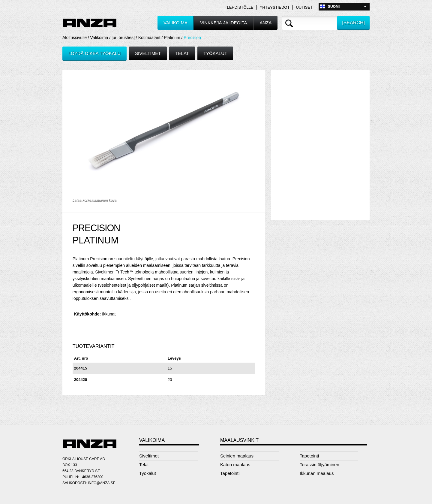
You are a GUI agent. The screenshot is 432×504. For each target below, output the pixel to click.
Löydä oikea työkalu (94, 53)
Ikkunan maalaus (317, 473)
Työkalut (215, 53)
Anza (265, 23)
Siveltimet (148, 53)
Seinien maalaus (237, 456)
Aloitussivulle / (76, 38)
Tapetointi (230, 473)
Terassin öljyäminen (319, 465)
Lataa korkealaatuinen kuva (95, 201)
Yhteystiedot (275, 7)
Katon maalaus (235, 465)
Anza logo (90, 23)
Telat (182, 53)
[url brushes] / (125, 38)
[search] (353, 23)
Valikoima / (101, 38)
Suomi (334, 7)
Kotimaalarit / (151, 38)
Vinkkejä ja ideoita (223, 23)
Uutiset (304, 7)
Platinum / (174, 38)
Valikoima (175, 23)
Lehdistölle (240, 7)
